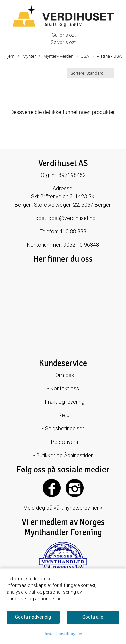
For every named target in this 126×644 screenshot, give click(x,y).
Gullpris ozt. (64, 35)
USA (83, 56)
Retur (65, 415)
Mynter (27, 56)
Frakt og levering (65, 402)
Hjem (10, 56)
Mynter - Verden (56, 56)
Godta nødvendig (33, 617)
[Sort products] (91, 73)
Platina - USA (107, 56)
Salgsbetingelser (65, 429)
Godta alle (93, 617)
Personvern (65, 442)
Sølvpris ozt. (64, 42)
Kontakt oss (65, 388)
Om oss (65, 375)
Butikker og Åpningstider (65, 455)
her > (97, 508)
